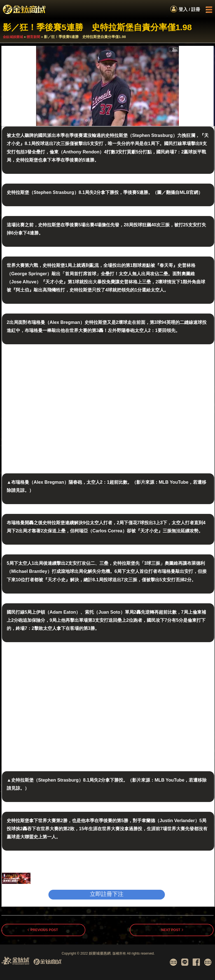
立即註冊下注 (107, 894)
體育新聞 (33, 37)
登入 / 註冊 (189, 9)
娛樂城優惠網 (100, 953)
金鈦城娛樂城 (13, 37)
